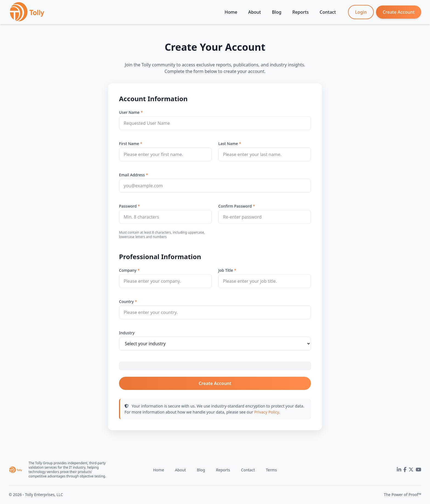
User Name (129, 112)
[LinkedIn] (399, 470)
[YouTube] (418, 470)
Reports (301, 12)
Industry (127, 333)
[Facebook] (405, 470)
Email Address (132, 175)
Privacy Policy (267, 412)
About (254, 12)
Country (126, 301)
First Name (129, 144)
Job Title (226, 270)
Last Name (228, 144)
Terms (271, 470)
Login (361, 12)
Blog (276, 12)
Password (128, 206)
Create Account (399, 12)
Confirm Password (235, 206)
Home (231, 12)
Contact (328, 12)
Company (128, 270)
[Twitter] (411, 470)
